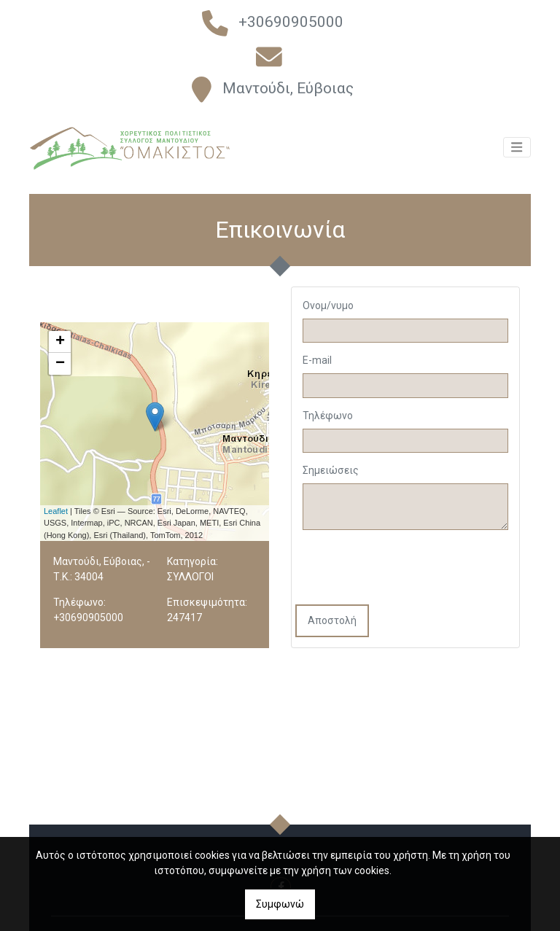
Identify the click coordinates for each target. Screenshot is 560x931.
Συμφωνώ (280, 904)
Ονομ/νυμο (328, 305)
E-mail (317, 360)
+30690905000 (291, 22)
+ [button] (60, 342)
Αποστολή (332, 620)
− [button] (60, 364)
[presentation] (406, 569)
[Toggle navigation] (517, 155)
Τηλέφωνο (328, 416)
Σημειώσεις (331, 470)
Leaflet (56, 511)
